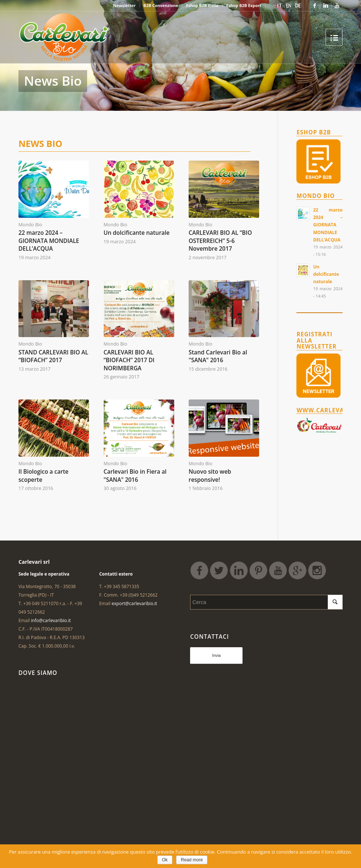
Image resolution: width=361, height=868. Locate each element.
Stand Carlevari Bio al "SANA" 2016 (218, 356)
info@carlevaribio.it (51, 620)
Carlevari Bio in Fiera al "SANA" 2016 (135, 476)
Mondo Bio (30, 225)
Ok (165, 860)
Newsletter (124, 5)
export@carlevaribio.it (134, 603)
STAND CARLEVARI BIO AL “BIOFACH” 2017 (53, 356)
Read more (192, 860)
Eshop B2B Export (244, 5)
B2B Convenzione (161, 5)
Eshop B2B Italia (202, 5)
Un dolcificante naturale (137, 233)
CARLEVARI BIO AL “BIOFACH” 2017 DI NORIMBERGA (129, 360)
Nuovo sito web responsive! (210, 476)
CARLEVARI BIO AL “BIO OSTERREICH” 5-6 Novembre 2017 (220, 241)
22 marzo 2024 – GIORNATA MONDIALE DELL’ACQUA (49, 241)
